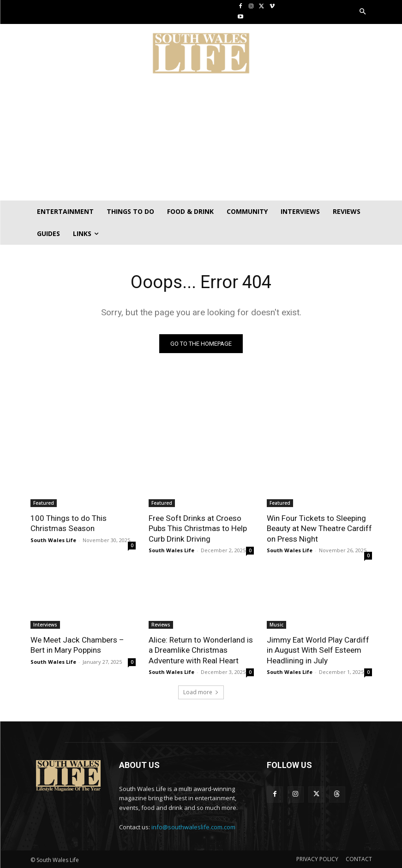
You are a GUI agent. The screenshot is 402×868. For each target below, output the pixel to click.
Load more (201, 692)
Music (276, 625)
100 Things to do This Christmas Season (69, 523)
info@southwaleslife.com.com (193, 827)
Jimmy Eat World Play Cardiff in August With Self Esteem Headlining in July (318, 650)
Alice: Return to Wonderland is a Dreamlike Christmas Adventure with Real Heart (201, 650)
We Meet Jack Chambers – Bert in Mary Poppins (77, 645)
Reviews (161, 625)
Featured (44, 503)
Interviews (45, 625)
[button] (363, 12)
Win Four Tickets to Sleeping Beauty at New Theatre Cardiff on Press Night (319, 528)
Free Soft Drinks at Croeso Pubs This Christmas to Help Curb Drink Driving (198, 528)
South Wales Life (53, 540)
